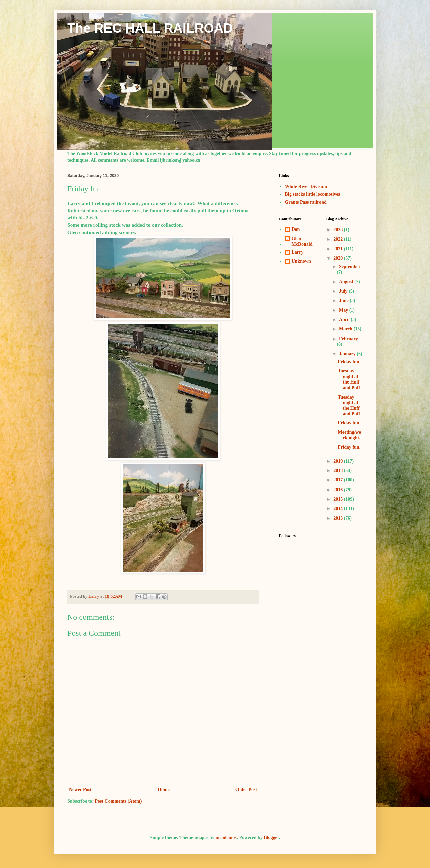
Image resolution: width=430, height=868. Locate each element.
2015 (339, 499)
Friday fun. (349, 447)
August (347, 282)
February (349, 339)
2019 (339, 461)
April (345, 320)
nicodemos (226, 838)
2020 (339, 258)
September (350, 267)
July (344, 291)
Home (164, 790)
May (344, 310)
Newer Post (80, 790)
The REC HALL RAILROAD (150, 28)
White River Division (306, 186)
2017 (339, 480)
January (348, 354)
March (346, 329)
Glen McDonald (302, 241)
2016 (339, 490)
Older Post (246, 790)
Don (296, 229)
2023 (339, 230)
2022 (339, 239)
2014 (339, 508)
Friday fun (348, 362)
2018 (339, 471)
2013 (339, 518)
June (344, 300)
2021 (339, 249)
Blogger (271, 838)
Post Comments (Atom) (118, 801)
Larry (298, 252)
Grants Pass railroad (306, 202)
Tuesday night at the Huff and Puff (349, 379)
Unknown (301, 261)
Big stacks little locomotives (312, 194)
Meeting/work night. (349, 435)
